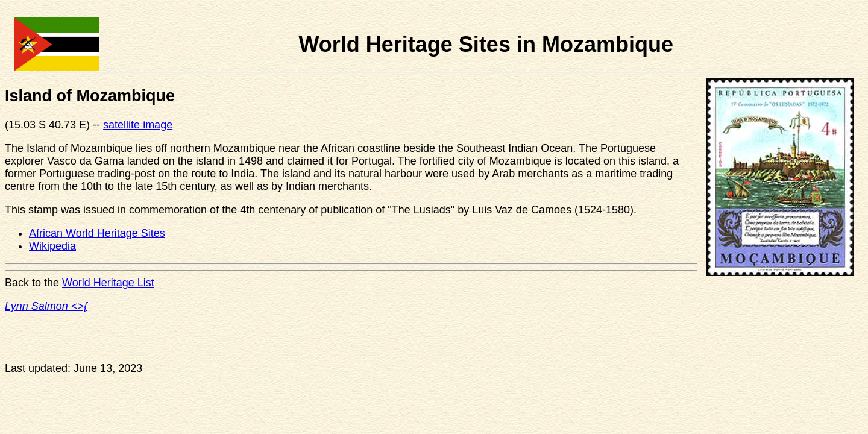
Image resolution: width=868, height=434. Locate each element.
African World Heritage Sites (97, 233)
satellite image (138, 125)
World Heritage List (108, 283)
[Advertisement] (561, 354)
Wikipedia (52, 246)
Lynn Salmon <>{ (46, 306)
